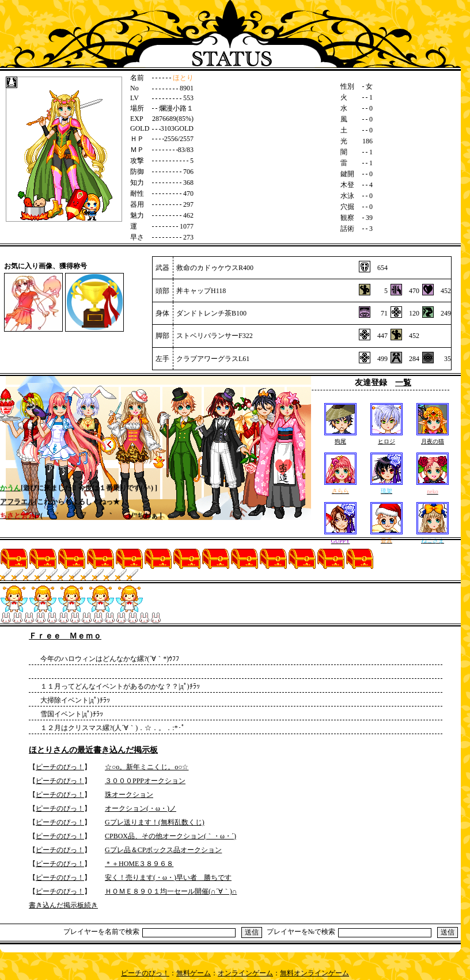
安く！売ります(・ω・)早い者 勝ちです (168, 878)
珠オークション (129, 795)
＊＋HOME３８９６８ (139, 864)
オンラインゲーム (245, 973)
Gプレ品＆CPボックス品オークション (163, 850)
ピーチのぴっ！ (60, 767)
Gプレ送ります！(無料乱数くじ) (155, 822)
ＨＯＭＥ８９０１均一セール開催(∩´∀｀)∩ (171, 891)
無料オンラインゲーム (314, 973)
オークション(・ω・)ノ (141, 808)
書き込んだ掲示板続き (63, 905)
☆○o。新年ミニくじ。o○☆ (147, 767)
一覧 (403, 383)
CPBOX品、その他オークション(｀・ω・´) (170, 836)
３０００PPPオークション (145, 781)
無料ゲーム (194, 973)
